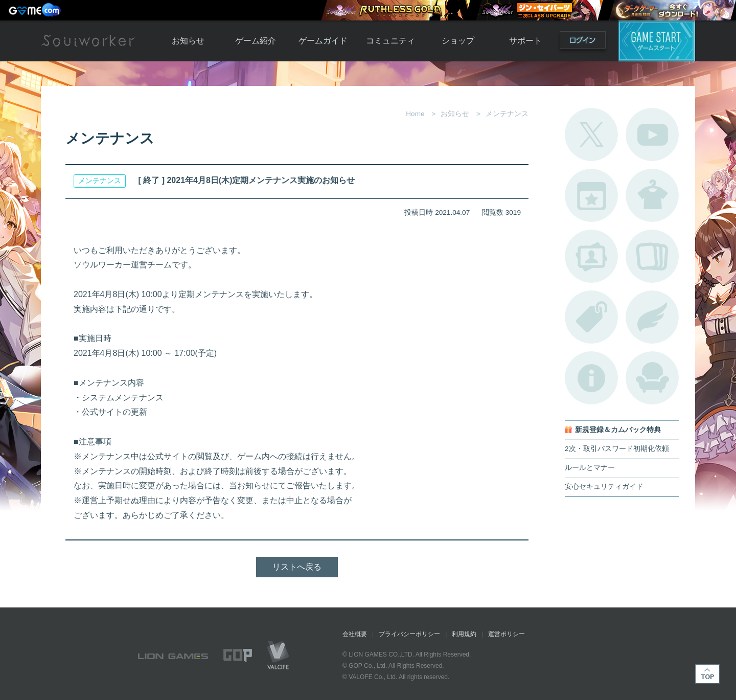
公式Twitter (591, 134)
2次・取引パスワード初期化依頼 (617, 449)
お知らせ (188, 41)
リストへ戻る (297, 567)
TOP (707, 674)
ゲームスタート (657, 41)
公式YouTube (652, 134)
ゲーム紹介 (256, 41)
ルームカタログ (652, 378)
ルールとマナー (590, 468)
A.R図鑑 (652, 256)
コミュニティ (390, 41)
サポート (525, 41)
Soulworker (88, 41)
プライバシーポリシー (409, 634)
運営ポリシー (507, 634)
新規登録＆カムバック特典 (618, 430)
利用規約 (464, 634)
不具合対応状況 (591, 378)
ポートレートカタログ (591, 256)
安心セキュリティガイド (604, 487)
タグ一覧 (591, 317)
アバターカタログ (652, 195)
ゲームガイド (323, 41)
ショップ (458, 41)
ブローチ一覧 (652, 317)
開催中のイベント (591, 195)
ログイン (583, 42)
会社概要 (355, 634)
